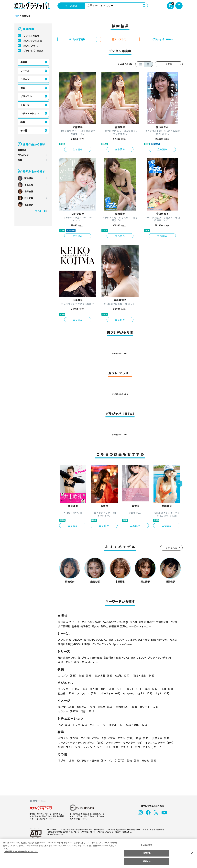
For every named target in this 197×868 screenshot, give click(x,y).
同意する (147, 861)
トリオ (80, 725)
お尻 (107, 689)
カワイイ (149, 707)
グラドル (69, 738)
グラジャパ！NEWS (33, 51)
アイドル (90, 738)
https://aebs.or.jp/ (55, 834)
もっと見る (171, 548)
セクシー (171, 707)
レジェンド (93, 747)
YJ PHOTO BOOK (92, 640)
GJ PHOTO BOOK (113, 640)
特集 (20, 160)
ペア (65, 725)
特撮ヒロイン (70, 747)
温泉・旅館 (137, 725)
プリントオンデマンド (158, 658)
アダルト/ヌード (151, 747)
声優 (142, 738)
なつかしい (126, 707)
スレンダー (70, 689)
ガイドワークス (78, 622)
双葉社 (124, 626)
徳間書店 (85, 626)
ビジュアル (26, 96)
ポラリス (79, 662)
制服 (86, 675)
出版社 (24, 62)
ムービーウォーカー (140, 626)
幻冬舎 (142, 622)
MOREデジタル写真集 (136, 640)
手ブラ (67, 760)
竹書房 (75, 626)
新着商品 (22, 150)
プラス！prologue (92, 658)
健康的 (67, 693)
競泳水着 (104, 675)
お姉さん (86, 707)
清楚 (65, 711)
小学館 (173, 622)
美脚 (151, 689)
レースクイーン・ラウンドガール (81, 743)
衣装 (23, 88)
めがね (123, 675)
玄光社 (133, 622)
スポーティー (110, 693)
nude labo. (91, 662)
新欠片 (95, 626)
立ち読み (78, 149)
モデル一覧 (40, 211)
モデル (125, 738)
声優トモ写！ (66, 662)
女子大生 (160, 738)
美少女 (67, 707)
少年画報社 (64, 626)
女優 (108, 738)
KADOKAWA (94, 622)
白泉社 (104, 626)
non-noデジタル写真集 (162, 640)
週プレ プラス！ (32, 46)
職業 (23, 122)
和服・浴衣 (143, 675)
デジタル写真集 (32, 36)
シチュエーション (30, 113)
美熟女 (106, 707)
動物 (133, 760)
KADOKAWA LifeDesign (115, 622)
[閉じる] (192, 853)
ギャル (162, 693)
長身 (167, 689)
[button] (179, 484)
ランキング (23, 155)
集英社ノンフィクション (97, 644)
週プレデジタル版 (33, 41)
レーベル (25, 71)
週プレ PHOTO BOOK (70, 640)
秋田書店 (63, 622)
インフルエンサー (159, 743)
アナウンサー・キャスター (125, 743)
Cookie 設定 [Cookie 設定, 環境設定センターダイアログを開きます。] (147, 845)
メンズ (116, 760)
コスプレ (68, 675)
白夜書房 (114, 626)
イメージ (25, 105)
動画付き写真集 (112, 658)
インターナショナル (138, 693)
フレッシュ (87, 693)
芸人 (112, 747)
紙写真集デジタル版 (69, 658)
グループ (98, 725)
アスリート (130, 747)
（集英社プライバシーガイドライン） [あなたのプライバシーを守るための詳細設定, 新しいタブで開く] (21, 851)
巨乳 (91, 689)
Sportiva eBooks (121, 644)
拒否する (147, 853)
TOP (16, 16)
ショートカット (129, 689)
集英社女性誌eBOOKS (70, 644)
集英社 (150, 622)
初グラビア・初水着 (92, 760)
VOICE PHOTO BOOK (133, 658)
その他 (24, 130)
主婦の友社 (162, 622)
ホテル (116, 725)
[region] (98, 853)
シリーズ (25, 79)
